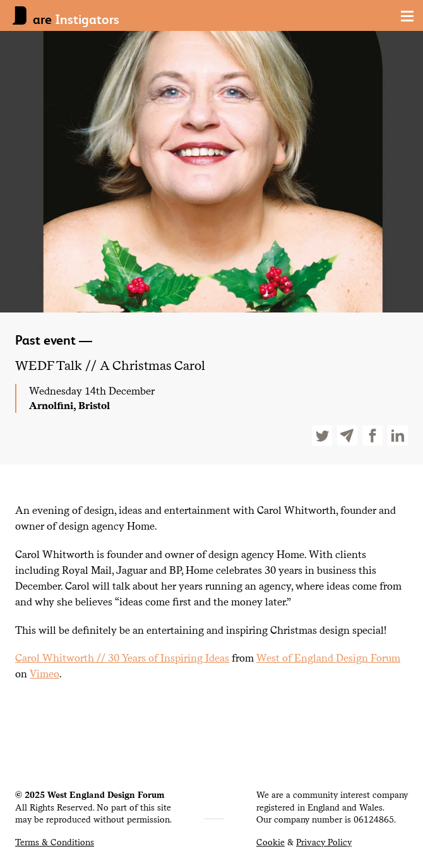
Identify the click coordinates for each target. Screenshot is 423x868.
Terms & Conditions (55, 842)
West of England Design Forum (328, 658)
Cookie (271, 842)
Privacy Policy (324, 842)
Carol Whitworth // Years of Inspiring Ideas (122, 658)
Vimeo (45, 674)
